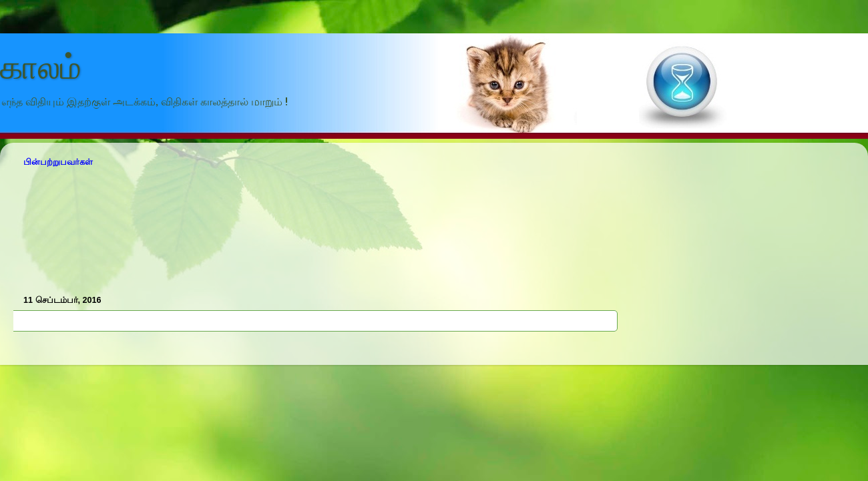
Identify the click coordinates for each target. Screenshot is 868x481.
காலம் (41, 67)
